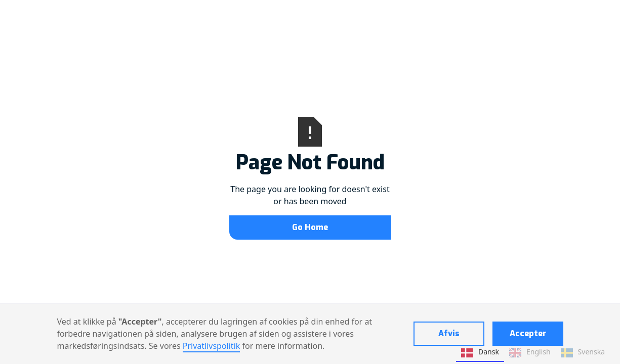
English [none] (530, 353)
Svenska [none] (583, 353)
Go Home (310, 227)
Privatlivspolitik (212, 346)
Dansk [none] (480, 353)
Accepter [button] (528, 333)
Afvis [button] (449, 333)
